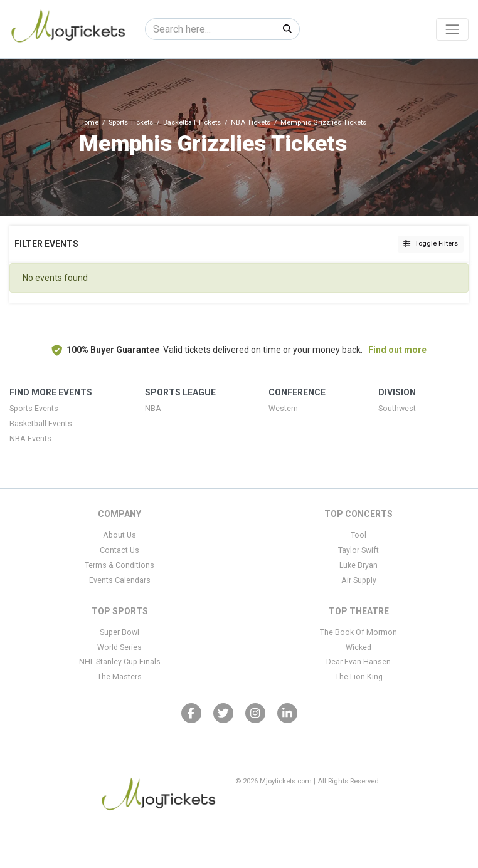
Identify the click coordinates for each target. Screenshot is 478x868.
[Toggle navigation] (452, 29)
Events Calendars (120, 580)
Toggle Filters (431, 243)
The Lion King (359, 677)
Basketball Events (41, 424)
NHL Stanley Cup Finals (120, 662)
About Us (119, 535)
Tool (358, 535)
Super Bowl (119, 632)
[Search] (210, 29)
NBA (153, 409)
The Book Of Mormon (358, 632)
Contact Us (119, 550)
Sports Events (34, 409)
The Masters (119, 677)
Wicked (358, 647)
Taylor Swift (358, 550)
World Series (119, 647)
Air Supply (359, 580)
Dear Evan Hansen (358, 662)
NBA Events (30, 439)
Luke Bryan (358, 565)
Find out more (397, 350)
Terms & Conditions (119, 565)
